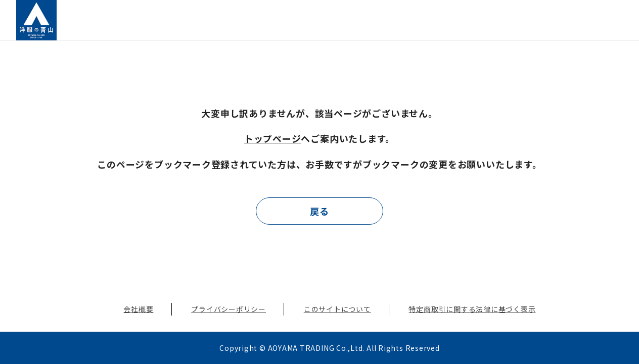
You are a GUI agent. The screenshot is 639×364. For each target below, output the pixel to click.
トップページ (273, 138)
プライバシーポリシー (229, 309)
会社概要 (138, 309)
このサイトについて (337, 309)
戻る (319, 211)
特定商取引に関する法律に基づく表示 (472, 309)
